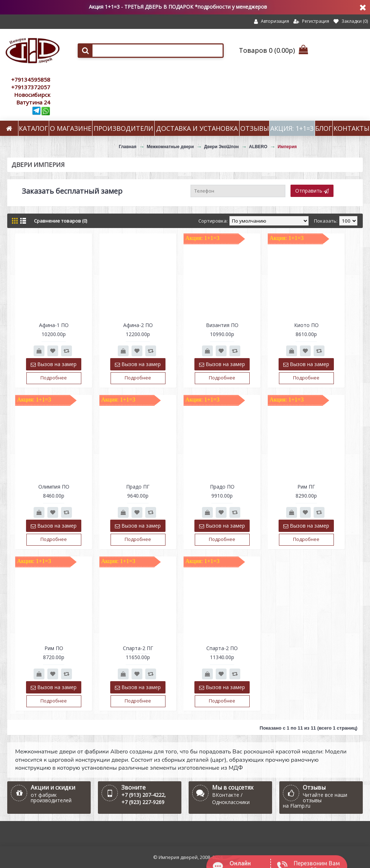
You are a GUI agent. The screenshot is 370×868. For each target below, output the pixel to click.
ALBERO (258, 147)
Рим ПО (54, 648)
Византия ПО (222, 325)
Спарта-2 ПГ (138, 648)
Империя (287, 147)
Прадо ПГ (138, 487)
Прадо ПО (222, 487)
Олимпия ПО (54, 487)
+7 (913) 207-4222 (143, 795)
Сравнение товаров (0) (61, 221)
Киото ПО (306, 325)
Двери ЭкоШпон (221, 147)
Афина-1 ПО (54, 325)
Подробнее (54, 378)
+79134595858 (31, 80)
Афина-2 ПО (138, 325)
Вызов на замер (54, 364)
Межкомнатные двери (170, 147)
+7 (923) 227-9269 (143, 802)
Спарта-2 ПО (222, 648)
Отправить (312, 191)
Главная (128, 147)
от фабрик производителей (51, 798)
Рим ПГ (306, 487)
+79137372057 (31, 87)
